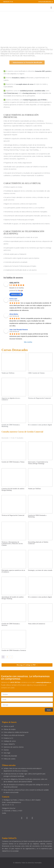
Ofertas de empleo (10, 729)
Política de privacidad (10, 756)
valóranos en (16, 294)
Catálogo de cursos (10, 741)
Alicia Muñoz (14, 314)
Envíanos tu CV (8, 738)
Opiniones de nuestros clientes (14, 747)
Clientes (6, 750)
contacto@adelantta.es (44, 682)
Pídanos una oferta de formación (14, 735)
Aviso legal (7, 753)
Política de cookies (9, 759)
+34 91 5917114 (15, 682)
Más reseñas (28, 342)
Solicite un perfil (9, 726)
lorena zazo (13, 299)
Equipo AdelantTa (9, 744)
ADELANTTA (14, 283)
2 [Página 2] (7, 657)
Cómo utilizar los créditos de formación (16, 732)
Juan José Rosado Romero (19, 330)
